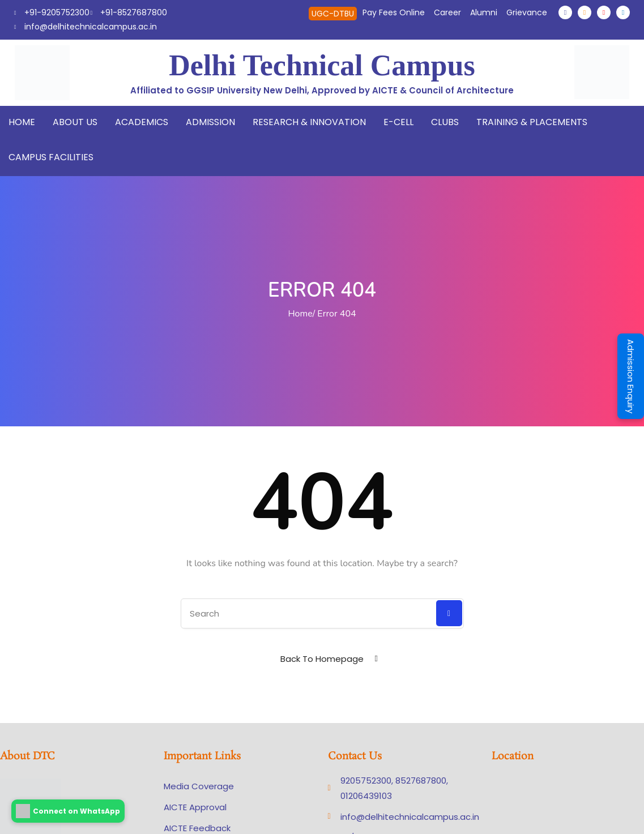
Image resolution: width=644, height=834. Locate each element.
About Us (75, 122)
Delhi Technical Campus (322, 65)
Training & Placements (532, 122)
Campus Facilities (51, 157)
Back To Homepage (322, 659)
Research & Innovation (309, 122)
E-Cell (398, 122)
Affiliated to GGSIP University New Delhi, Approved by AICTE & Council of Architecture (322, 90)
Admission (210, 122)
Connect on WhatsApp (68, 811)
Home (22, 122)
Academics (142, 122)
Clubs (445, 122)
